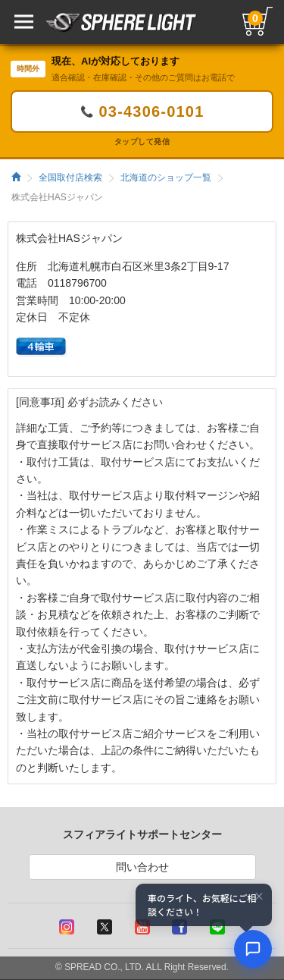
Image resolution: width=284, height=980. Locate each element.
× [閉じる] (259, 897)
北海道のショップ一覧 (166, 177)
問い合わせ (142, 867)
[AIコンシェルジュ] (253, 949)
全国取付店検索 (70, 177)
